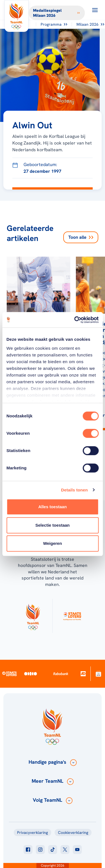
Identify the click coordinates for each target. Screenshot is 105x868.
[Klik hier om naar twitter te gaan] (65, 850)
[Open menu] (95, 10)
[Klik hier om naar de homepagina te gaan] (17, 16)
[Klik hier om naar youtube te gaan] (77, 850)
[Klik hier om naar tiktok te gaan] (53, 850)
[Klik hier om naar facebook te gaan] (28, 850)
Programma (54, 24)
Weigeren (53, 543)
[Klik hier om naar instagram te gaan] (40, 850)
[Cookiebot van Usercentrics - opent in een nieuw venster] (75, 320)
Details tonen (74, 490)
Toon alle (81, 237)
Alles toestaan (53, 507)
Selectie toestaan (53, 525)
